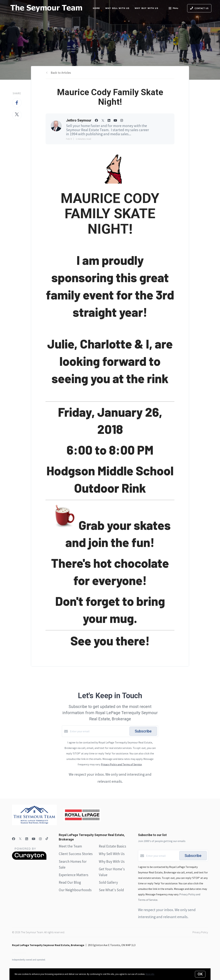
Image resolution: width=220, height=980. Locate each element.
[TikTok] (47, 839)
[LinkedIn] (27, 839)
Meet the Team (70, 846)
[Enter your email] (99, 731)
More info (150, 974)
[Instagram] (40, 839)
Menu (173, 9)
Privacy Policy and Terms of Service (121, 764)
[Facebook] (14, 839)
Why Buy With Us (112, 861)
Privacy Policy (200, 932)
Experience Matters (74, 875)
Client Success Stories (76, 854)
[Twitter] (20, 839)
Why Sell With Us (112, 854)
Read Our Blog (70, 882)
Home (96, 8)
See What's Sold (111, 890)
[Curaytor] (29, 859)
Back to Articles (61, 73)
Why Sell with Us (117, 8)
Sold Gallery (108, 882)
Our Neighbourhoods (75, 890)
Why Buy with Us (146, 8)
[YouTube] (34, 839)
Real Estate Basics (112, 846)
